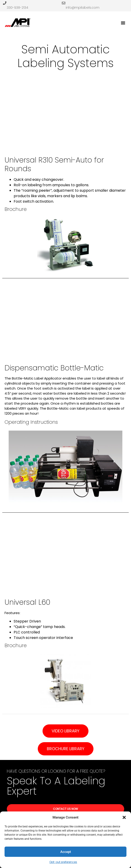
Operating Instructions (31, 422)
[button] (124, 817)
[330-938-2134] (5, 3)
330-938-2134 (18, 8)
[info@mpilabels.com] (64, 3)
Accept (66, 852)
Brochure (16, 209)
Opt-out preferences (63, 862)
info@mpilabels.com (83, 8)
